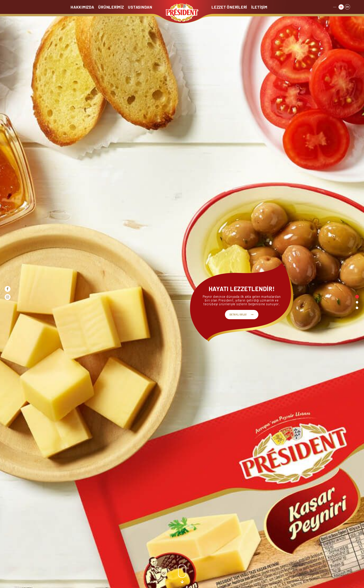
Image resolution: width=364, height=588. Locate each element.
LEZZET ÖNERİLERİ (229, 7)
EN (347, 6)
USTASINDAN (140, 7)
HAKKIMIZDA (82, 7)
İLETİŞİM (259, 7)
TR (341, 6)
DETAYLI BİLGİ (238, 315)
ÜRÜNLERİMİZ (111, 7)
